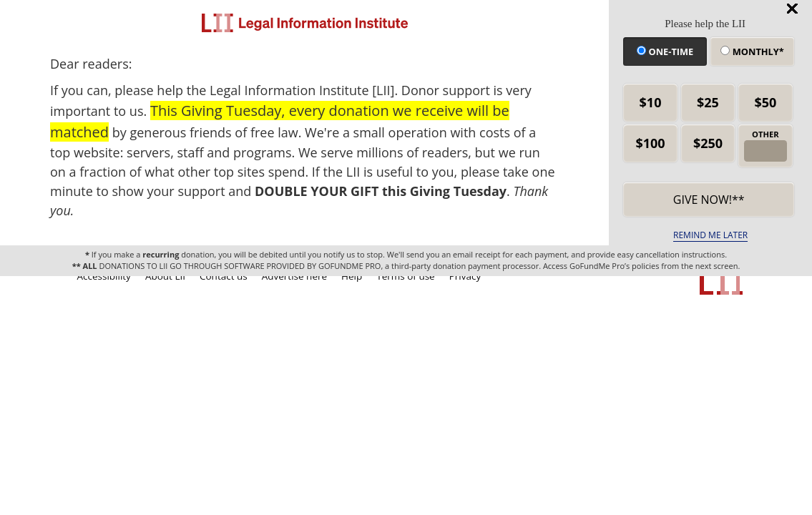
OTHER (765, 134)
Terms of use (405, 276)
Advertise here (294, 276)
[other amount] (765, 151)
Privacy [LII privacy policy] (465, 276)
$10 (651, 102)
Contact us (224, 276)
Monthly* (752, 51)
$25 (708, 102)
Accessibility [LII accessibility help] (104, 276)
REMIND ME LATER (710, 235)
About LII (165, 276)
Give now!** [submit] (709, 200)
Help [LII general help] (352, 276)
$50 (765, 102)
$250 (708, 143)
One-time (665, 51)
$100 (650, 143)
